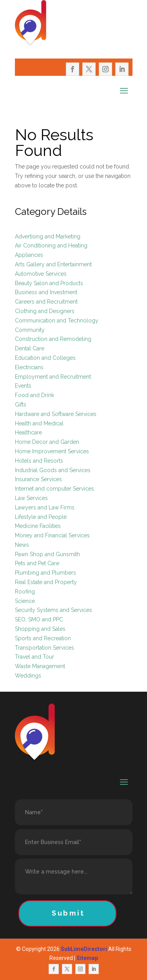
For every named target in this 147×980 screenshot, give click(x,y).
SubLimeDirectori (84, 949)
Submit (68, 913)
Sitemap (87, 958)
